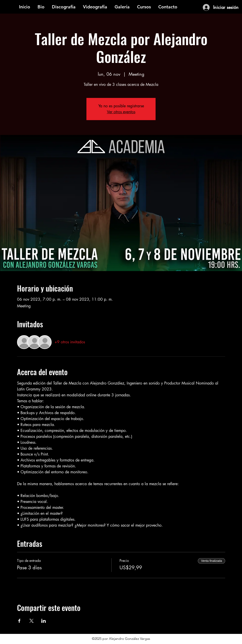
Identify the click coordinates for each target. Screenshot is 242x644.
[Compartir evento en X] (31, 621)
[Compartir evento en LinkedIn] (44, 621)
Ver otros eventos (121, 112)
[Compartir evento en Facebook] (19, 621)
